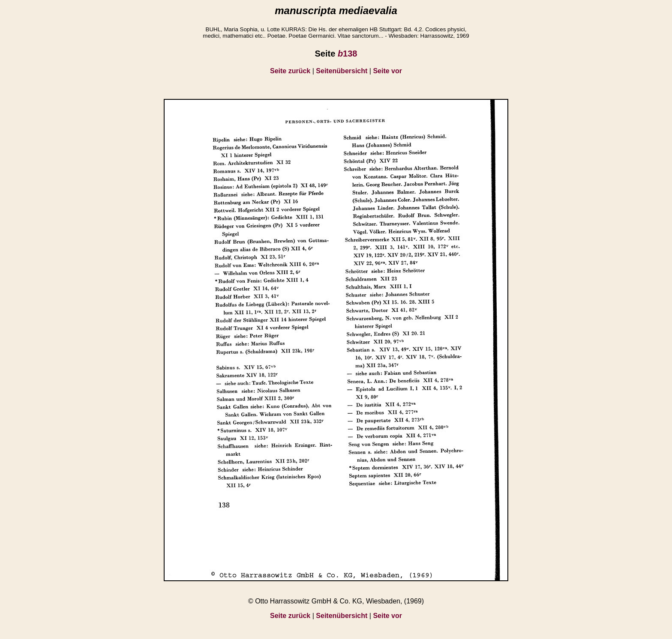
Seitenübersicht (342, 71)
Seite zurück (290, 71)
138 (348, 54)
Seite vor (387, 71)
